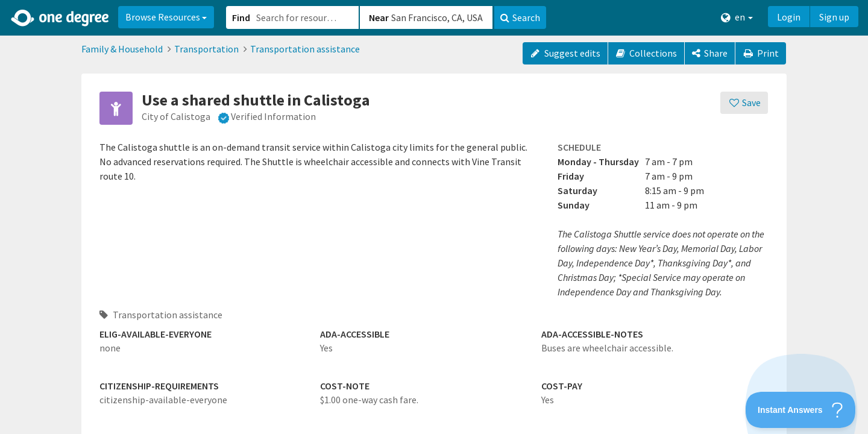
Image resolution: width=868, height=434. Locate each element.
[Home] (61, 18)
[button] (434, 217)
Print (761, 53)
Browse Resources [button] (166, 17)
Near (379, 17)
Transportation (206, 49)
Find (241, 17)
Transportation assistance (305, 49)
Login (789, 17)
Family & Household (122, 49)
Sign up (834, 17)
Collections (646, 53)
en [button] (737, 17)
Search (520, 17)
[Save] (744, 103)
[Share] (710, 53)
